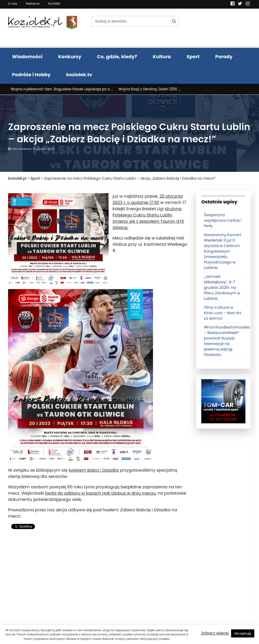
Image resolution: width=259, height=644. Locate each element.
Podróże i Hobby (31, 75)
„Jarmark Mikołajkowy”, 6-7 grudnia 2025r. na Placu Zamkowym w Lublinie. (222, 288)
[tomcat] (223, 401)
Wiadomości (27, 57)
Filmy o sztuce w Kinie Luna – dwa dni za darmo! (223, 313)
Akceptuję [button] (243, 633)
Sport (193, 57)
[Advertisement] (98, 576)
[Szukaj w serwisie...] (130, 21)
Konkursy (70, 57)
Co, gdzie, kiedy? (117, 57)
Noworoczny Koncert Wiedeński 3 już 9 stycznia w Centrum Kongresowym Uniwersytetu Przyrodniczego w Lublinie (223, 251)
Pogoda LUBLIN (223, 28)
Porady (224, 57)
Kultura (162, 57)
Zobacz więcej (215, 633)
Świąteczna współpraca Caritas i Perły (223, 220)
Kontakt (54, 4)
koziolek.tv (79, 75)
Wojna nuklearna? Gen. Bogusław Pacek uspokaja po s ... (62, 89)
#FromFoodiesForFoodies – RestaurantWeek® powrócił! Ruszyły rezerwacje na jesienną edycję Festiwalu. (227, 341)
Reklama (33, 4)
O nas (13, 4)
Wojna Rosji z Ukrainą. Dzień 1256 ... (149, 89)
